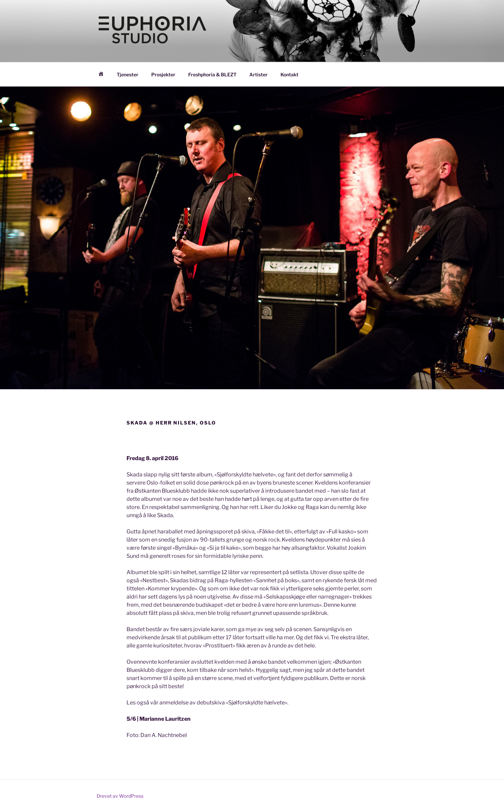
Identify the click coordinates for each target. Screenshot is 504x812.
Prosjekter (163, 74)
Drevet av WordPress (120, 796)
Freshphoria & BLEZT (212, 74)
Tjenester (128, 74)
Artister (258, 74)
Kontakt (289, 74)
